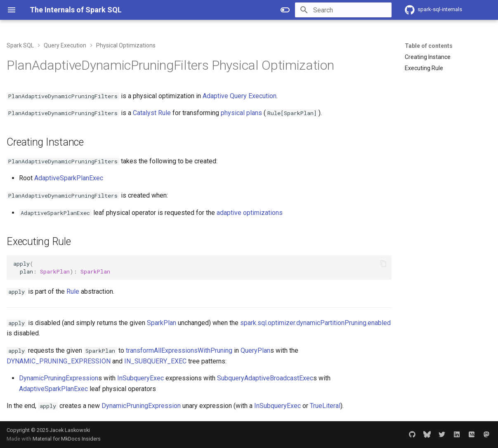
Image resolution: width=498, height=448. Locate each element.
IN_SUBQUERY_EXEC (155, 361)
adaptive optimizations (250, 213)
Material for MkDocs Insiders (67, 439)
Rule (73, 291)
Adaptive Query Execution (240, 96)
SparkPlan (162, 323)
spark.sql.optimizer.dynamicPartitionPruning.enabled (315, 323)
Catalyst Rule (152, 113)
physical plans (241, 113)
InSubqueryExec (140, 378)
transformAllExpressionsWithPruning (179, 350)
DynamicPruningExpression (59, 378)
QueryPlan (255, 350)
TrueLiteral (325, 406)
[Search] (343, 10)
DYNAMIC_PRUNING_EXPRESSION (59, 361)
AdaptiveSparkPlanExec (69, 178)
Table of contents (429, 46)
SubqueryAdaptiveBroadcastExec (265, 378)
